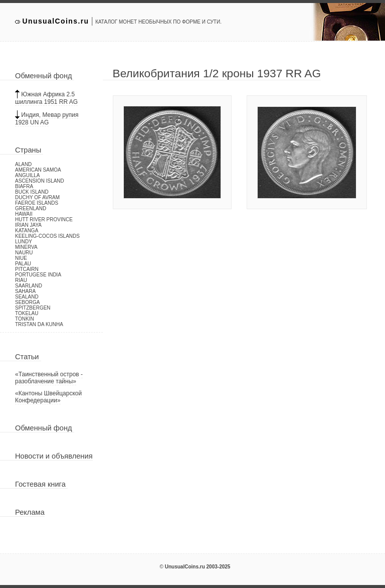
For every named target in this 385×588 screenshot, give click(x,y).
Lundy (24, 242)
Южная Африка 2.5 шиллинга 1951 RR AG (46, 98)
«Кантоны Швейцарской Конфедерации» (48, 397)
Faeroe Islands (37, 203)
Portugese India (38, 275)
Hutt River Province (44, 219)
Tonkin (25, 319)
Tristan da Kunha (39, 324)
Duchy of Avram (37, 197)
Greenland (31, 208)
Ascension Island (40, 181)
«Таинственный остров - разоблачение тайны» (49, 378)
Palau (23, 264)
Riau (21, 280)
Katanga (27, 231)
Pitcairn (27, 269)
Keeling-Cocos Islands (47, 236)
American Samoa (38, 170)
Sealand (27, 297)
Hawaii (24, 214)
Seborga (27, 302)
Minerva (26, 247)
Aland (23, 164)
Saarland (29, 286)
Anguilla (27, 175)
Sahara (25, 291)
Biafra (24, 186)
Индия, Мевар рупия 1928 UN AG (47, 119)
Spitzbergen (33, 308)
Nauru (24, 253)
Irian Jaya (28, 225)
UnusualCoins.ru (56, 21)
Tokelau (27, 313)
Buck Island (32, 192)
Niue (21, 258)
